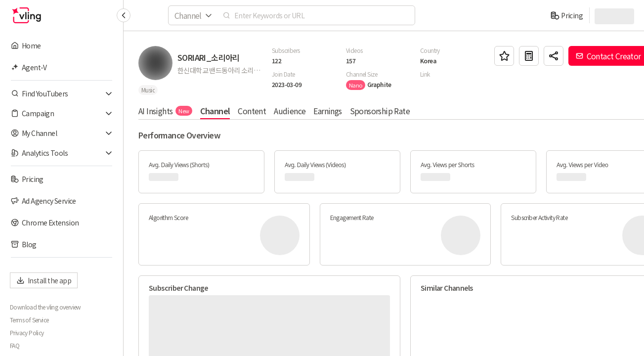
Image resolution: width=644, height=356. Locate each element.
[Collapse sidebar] (124, 15)
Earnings (327, 111)
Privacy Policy (27, 333)
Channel (215, 111)
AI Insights (165, 111)
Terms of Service (29, 320)
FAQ (15, 346)
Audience (290, 111)
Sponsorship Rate (380, 111)
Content (252, 111)
